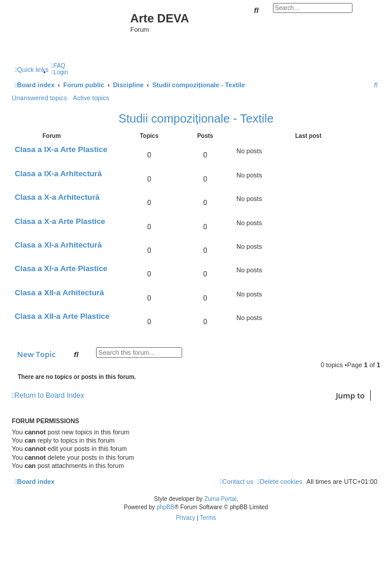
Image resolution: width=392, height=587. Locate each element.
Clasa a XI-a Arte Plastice (61, 268)
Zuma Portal (220, 499)
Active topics (91, 98)
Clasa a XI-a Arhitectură (58, 245)
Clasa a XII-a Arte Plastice (62, 316)
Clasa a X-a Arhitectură (57, 197)
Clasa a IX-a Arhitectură (58, 174)
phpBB (166, 507)
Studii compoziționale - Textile (196, 118)
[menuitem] (58, 66)
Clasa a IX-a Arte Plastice (61, 149)
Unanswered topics (39, 98)
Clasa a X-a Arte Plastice (60, 221)
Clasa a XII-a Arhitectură (59, 293)
